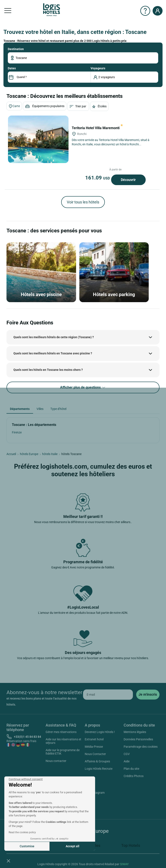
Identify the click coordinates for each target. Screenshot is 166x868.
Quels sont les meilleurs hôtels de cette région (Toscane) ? (54, 337)
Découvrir (128, 180)
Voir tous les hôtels (83, 202)
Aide (127, 761)
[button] (8, 861)
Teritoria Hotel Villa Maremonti (97, 128)
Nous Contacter (95, 754)
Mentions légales (135, 732)
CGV (127, 754)
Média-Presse (94, 747)
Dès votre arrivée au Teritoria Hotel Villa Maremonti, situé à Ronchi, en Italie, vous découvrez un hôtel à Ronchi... (111, 142)
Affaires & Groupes (97, 761)
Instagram (93, 793)
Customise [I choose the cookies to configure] (27, 846)
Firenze (17, 432)
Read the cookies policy (22, 832)
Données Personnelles (138, 739)
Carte (14, 106)
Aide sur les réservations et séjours (63, 741)
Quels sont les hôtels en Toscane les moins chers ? (48, 370)
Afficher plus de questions (83, 388)
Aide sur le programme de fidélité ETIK (63, 752)
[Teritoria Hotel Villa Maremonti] (38, 139)
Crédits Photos (134, 776)
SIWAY (124, 864)
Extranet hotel (94, 739)
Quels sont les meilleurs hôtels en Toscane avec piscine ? (53, 353)
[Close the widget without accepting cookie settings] (26, 779)
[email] (108, 695)
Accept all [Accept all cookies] (73, 846)
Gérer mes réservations (61, 732)
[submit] (148, 695)
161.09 (98, 178)
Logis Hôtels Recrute (99, 769)
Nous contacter (56, 761)
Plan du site (131, 769)
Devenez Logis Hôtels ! (100, 732)
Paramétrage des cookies (141, 747)
